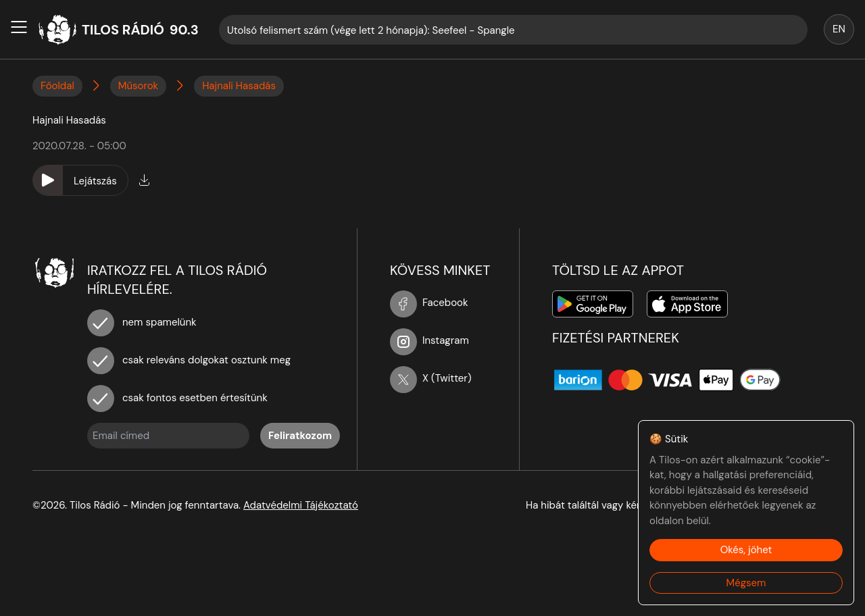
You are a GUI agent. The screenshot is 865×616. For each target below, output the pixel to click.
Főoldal (57, 86)
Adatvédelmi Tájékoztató (301, 505)
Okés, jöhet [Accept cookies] (746, 550)
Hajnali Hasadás (239, 86)
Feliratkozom (300, 436)
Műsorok (138, 86)
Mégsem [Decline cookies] (746, 583)
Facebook (429, 303)
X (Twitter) (431, 378)
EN (839, 29)
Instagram (429, 340)
